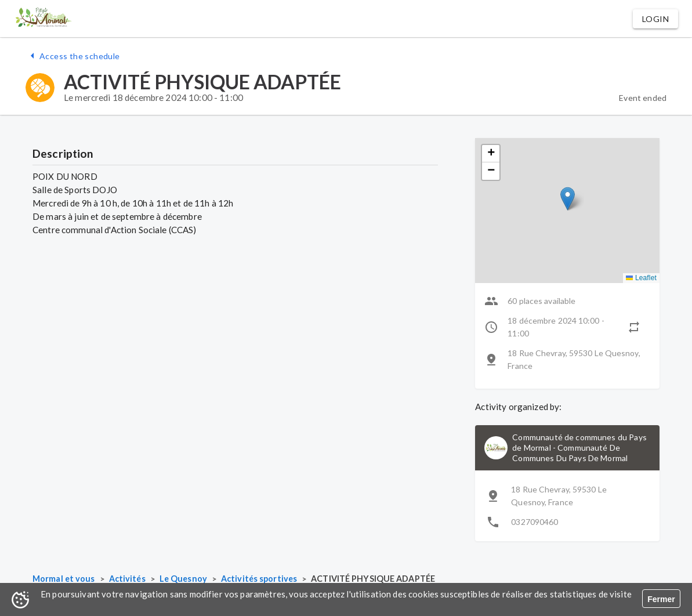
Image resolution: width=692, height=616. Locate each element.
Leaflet (641, 278)
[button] (655, 19)
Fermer (661, 599)
